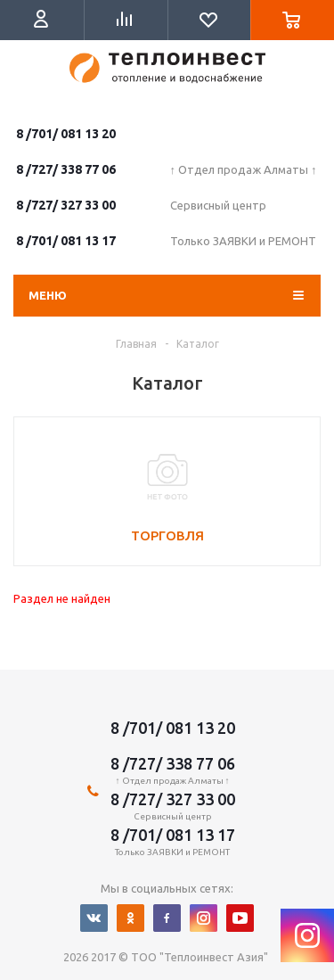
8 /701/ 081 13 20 (66, 134)
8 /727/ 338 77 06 (66, 169)
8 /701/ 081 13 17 (66, 241)
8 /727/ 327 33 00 (66, 205)
